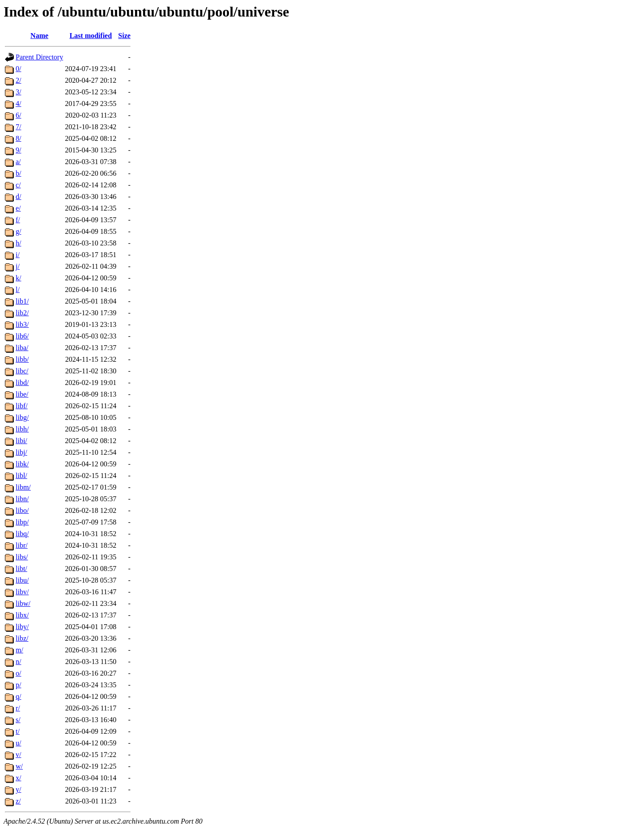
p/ (18, 685)
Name (39, 36)
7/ (18, 127)
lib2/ (22, 313)
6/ (18, 115)
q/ (18, 696)
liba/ (22, 348)
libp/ (22, 522)
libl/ (21, 476)
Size (124, 36)
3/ (18, 92)
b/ (18, 173)
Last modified (91, 36)
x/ (18, 778)
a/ (18, 162)
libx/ (22, 615)
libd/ (22, 383)
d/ (18, 197)
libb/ (22, 359)
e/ (18, 208)
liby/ (22, 627)
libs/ (22, 557)
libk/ (22, 464)
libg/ (22, 417)
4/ (18, 104)
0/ (18, 69)
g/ (18, 231)
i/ (18, 255)
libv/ (22, 592)
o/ (18, 673)
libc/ (22, 371)
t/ (18, 731)
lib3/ (22, 324)
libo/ (22, 510)
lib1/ (22, 301)
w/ (19, 766)
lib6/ (22, 336)
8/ (18, 138)
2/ (18, 80)
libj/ (21, 452)
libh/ (22, 429)
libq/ (22, 534)
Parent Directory (39, 57)
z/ (18, 801)
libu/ (22, 580)
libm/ (23, 487)
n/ (18, 662)
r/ (18, 708)
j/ (18, 266)
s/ (18, 720)
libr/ (22, 545)
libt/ (21, 569)
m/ (19, 650)
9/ (18, 150)
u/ (18, 743)
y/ (18, 789)
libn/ (22, 499)
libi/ (21, 441)
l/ (18, 290)
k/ (18, 278)
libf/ (22, 406)
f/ (18, 220)
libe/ (22, 394)
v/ (18, 755)
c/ (18, 185)
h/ (18, 243)
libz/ (22, 638)
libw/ (23, 603)
